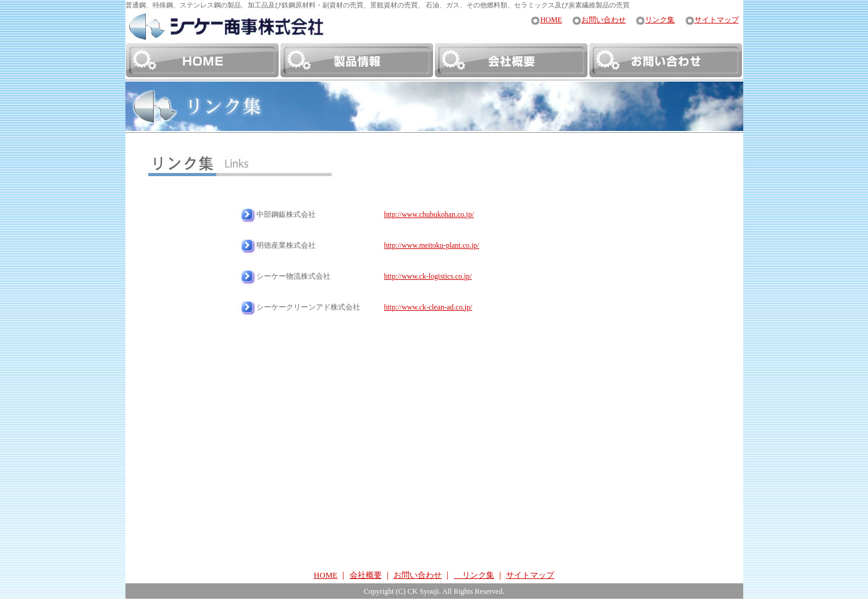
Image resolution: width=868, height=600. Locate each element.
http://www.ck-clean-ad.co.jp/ (428, 307)
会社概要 (366, 575)
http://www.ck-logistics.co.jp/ (428, 276)
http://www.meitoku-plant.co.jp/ (432, 245)
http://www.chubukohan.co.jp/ (429, 214)
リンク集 (655, 20)
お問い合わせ (599, 20)
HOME (546, 20)
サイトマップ (712, 20)
